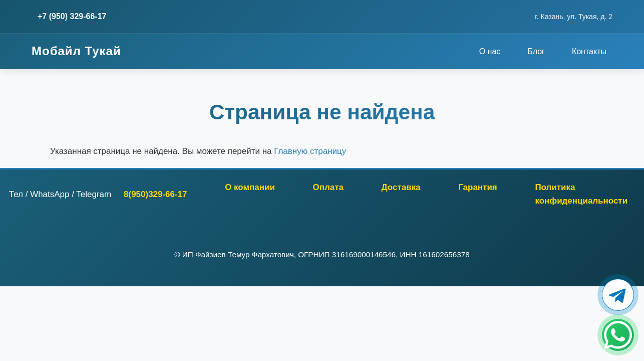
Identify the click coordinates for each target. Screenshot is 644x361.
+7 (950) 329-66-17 (72, 16)
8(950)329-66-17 (155, 194)
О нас (490, 51)
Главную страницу (310, 151)
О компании (250, 187)
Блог (536, 51)
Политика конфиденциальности (581, 194)
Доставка (401, 187)
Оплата (328, 187)
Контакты (589, 51)
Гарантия (478, 187)
